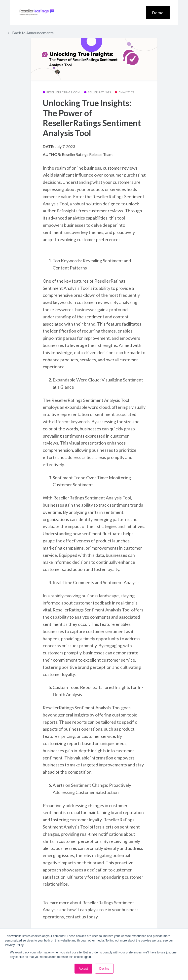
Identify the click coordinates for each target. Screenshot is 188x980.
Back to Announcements (31, 33)
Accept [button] (83, 969)
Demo (158, 13)
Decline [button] (104, 969)
